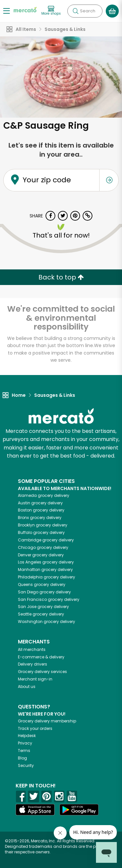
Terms (24, 751)
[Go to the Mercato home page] (25, 9)
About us (27, 687)
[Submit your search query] (75, 11)
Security (26, 765)
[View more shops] (51, 11)
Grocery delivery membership (47, 721)
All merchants (32, 649)
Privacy (25, 743)
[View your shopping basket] (112, 11)
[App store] (35, 810)
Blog (22, 758)
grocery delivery (44, 495)
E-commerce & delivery (41, 657)
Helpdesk (27, 736)
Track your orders (35, 728)
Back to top (61, 277)
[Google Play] (79, 810)
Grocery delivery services (42, 672)
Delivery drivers (33, 664)
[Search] (85, 11)
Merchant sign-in (35, 679)
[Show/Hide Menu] (7, 11)
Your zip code (47, 180)
